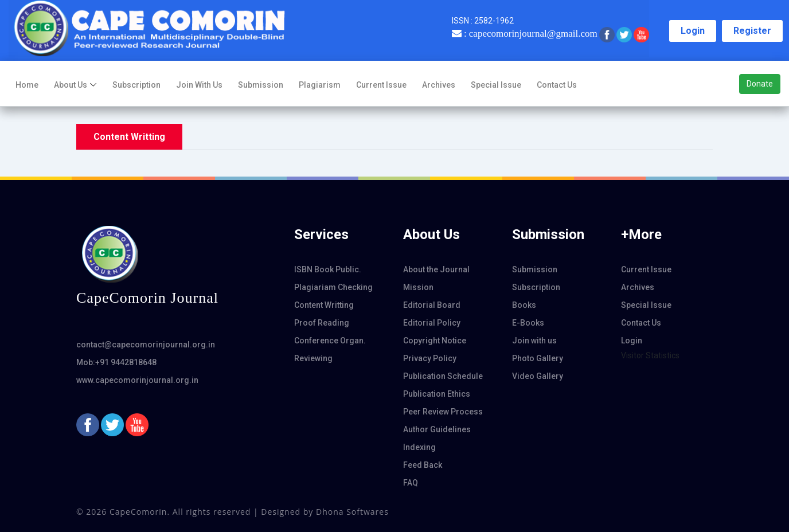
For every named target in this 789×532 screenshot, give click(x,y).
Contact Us (557, 85)
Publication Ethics (437, 394)
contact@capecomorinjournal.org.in (146, 345)
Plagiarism (320, 85)
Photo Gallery (538, 358)
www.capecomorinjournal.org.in (137, 380)
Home (27, 85)
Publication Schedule (443, 376)
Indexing (419, 447)
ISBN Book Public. (328, 269)
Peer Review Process (443, 412)
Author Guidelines (437, 429)
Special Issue (496, 85)
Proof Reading (322, 323)
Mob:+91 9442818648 (116, 362)
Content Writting (324, 305)
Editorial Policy (432, 323)
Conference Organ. (330, 341)
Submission (261, 85)
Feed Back (423, 465)
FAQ (411, 483)
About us (71, 85)
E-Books (528, 323)
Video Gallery (538, 376)
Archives (439, 85)
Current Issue (381, 85)
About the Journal (436, 269)
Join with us (199, 85)
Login (693, 31)
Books (524, 305)
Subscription (136, 85)
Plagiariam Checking (333, 287)
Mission (418, 287)
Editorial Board (432, 305)
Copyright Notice (435, 341)
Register (752, 31)
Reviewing (313, 358)
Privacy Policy (430, 358)
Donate (760, 84)
